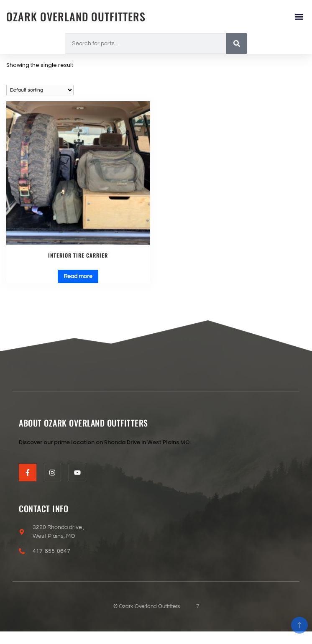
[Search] (237, 43)
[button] (299, 17)
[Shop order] (40, 90)
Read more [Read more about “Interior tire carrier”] (78, 276)
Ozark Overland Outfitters (76, 17)
